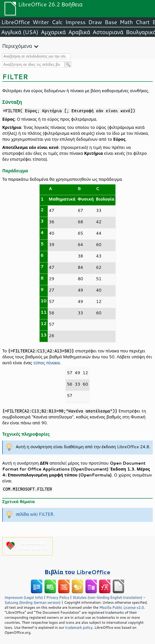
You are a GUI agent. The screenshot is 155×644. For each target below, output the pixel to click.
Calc (57, 22)
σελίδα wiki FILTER (35, 514)
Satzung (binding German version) (33, 602)
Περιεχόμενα (17, 46)
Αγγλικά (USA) (20, 32)
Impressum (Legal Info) (24, 597)
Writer (41, 22)
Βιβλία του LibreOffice (78, 572)
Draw (95, 22)
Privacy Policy (58, 597)
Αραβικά (79, 32)
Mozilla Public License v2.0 (122, 607)
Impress (76, 22)
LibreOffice (16, 22)
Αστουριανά (108, 32)
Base (111, 22)
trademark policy (79, 627)
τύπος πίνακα (46, 363)
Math (126, 22)
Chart (142, 22)
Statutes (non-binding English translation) (107, 597)
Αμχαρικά (54, 32)
